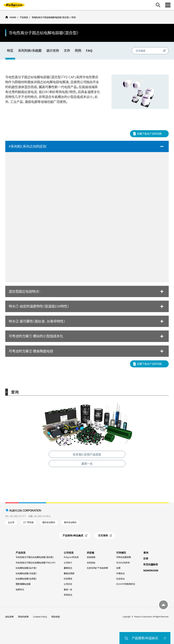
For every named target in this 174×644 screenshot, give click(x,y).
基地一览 (68, 590)
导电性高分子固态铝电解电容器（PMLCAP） (36, 563)
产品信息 (24, 17)
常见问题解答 (151, 564)
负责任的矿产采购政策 (97, 568)
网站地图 (56, 617)
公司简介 (68, 563)
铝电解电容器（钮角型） (26, 579)
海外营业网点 (70, 522)
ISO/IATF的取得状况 (126, 584)
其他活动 (68, 595)
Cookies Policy (40, 617)
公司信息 (69, 553)
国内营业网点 (49, 522)
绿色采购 (91, 563)
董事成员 (68, 568)
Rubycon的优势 (71, 557)
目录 (146, 558)
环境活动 (120, 573)
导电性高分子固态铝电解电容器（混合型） (35, 557)
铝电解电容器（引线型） (26, 573)
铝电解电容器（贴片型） (26, 568)
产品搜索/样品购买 (145, 638)
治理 (118, 568)
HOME (13, 17)
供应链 (91, 553)
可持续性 (121, 553)
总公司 (11, 522)
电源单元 (20, 590)
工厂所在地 (28, 522)
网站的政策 (23, 617)
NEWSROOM (151, 570)
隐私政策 (10, 617)
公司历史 (68, 584)
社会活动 (120, 579)
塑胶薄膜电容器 (23, 584)
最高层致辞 (69, 573)
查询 (146, 553)
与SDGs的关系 (123, 563)
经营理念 (68, 579)
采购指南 (91, 557)
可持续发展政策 (124, 557)
